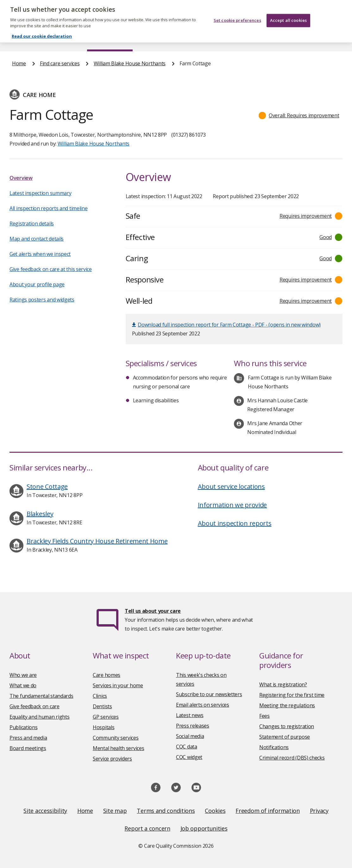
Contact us (328, 39)
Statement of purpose (285, 737)
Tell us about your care (153, 611)
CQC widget (189, 757)
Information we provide (232, 505)
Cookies (215, 811)
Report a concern (147, 828)
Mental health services (118, 748)
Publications (200, 39)
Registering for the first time (292, 695)
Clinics (100, 696)
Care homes (107, 675)
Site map (115, 811)
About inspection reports (235, 523)
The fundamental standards (41, 696)
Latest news (190, 715)
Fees (264, 716)
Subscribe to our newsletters (209, 694)
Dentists (102, 706)
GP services (106, 717)
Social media (190, 736)
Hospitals (104, 727)
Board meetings (28, 748)
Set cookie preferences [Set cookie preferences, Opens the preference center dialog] (237, 11)
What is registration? (283, 684)
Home (19, 39)
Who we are (23, 675)
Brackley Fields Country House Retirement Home (97, 541)
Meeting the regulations (287, 705)
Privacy (319, 811)
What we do (23, 685)
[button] (299, 115)
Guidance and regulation (264, 39)
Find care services (110, 39)
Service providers (112, 759)
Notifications (274, 747)
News (158, 39)
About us (57, 39)
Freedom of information (267, 811)
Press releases (193, 726)
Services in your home (118, 685)
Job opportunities (204, 828)
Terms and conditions (166, 811)
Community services (116, 738)
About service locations (231, 486)
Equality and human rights (40, 717)
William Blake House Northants (130, 63)
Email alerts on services (203, 705)
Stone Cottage (47, 486)
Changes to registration (287, 726)
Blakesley (40, 514)
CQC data (187, 747)
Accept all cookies (288, 11)
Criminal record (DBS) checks (292, 758)
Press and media (28, 738)
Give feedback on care (35, 706)
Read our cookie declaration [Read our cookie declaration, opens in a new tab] (42, 27)
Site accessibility (45, 811)
